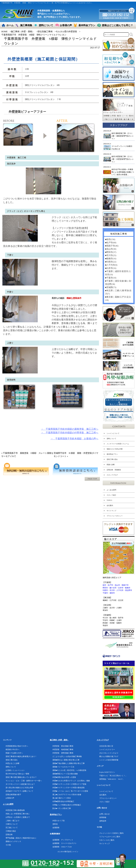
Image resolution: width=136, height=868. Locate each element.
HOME (4, 32)
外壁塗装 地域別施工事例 (63, 749)
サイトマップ (111, 511)
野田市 (105, 588)
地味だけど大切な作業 (115, 449)
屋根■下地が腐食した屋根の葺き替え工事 (69, 763)
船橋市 (128, 588)
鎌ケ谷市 (113, 588)
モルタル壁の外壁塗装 (66, 32)
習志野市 (129, 590)
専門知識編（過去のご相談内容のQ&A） (21, 838)
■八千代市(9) (111, 265)
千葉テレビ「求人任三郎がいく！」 (113, 776)
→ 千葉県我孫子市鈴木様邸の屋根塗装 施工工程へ (70, 429)
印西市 (105, 590)
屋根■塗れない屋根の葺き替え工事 (66, 760)
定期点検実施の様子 (13, 795)
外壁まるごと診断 (12, 763)
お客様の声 (10, 798)
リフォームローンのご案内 (110, 837)
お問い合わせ (105, 814)
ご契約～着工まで (12, 821)
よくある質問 (111, 490)
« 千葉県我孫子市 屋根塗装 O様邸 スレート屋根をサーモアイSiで (27, 455)
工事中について (12, 824)
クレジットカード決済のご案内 (111, 833)
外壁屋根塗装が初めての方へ (17, 746)
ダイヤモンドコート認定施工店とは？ (20, 784)
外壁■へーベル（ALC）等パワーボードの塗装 (70, 791)
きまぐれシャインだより (109, 753)
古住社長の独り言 (106, 746)
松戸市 (110, 585)
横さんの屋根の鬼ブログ (109, 756)
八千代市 (120, 590)
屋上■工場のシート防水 (62, 798)
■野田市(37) (111, 252)
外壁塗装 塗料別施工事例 (63, 753)
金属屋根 (56, 828)
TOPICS (109, 500)
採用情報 (103, 817)
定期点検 (9, 834)
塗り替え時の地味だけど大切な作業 (19, 788)
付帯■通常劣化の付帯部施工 (63, 801)
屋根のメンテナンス (13, 841)
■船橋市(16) (111, 259)
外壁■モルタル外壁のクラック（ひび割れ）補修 (71, 781)
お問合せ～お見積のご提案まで (18, 817)
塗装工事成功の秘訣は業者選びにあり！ (21, 756)
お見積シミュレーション (15, 770)
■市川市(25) (111, 255)
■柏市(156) (110, 239)
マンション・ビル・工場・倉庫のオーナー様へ (24, 781)
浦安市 (112, 593)
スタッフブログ (112, 475)
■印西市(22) (111, 262)
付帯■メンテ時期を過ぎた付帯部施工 (67, 805)
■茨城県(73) (111, 287)
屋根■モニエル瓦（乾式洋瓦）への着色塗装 (69, 770)
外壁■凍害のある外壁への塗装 (64, 777)
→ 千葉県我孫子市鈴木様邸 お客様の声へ (74, 439)
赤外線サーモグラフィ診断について (19, 791)
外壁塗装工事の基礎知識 (15, 810)
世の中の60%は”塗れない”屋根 (17, 774)
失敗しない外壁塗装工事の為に (18, 814)
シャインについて (113, 433)
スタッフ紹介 (111, 495)
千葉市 (105, 593)
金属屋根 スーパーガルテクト (65, 843)
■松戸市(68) (111, 243)
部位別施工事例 (45, 32)
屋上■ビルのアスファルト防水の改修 (67, 795)
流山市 (117, 585)
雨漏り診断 (111, 465)
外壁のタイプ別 (59, 821)
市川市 (112, 590)
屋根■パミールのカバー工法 (63, 767)
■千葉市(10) (111, 278)
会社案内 (110, 505)
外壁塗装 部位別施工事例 (63, 746)
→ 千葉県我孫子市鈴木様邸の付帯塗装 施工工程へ (70, 433)
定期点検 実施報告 (114, 470)
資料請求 (103, 821)
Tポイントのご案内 (107, 840)
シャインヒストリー (107, 749)
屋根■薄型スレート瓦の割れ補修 (65, 774)
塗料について (111, 439)
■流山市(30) (111, 249)
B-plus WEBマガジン (107, 772)
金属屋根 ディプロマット (63, 840)
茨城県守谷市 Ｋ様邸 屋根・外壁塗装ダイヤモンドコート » (76, 455)
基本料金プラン (112, 454)
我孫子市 (125, 585)
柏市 (104, 585)
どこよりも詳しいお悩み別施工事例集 (67, 756)
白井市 (121, 588)
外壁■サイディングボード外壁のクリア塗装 (69, 784)
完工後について (12, 828)
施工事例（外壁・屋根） (23, 32)
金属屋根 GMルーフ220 (62, 847)
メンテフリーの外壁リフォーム (118, 444)
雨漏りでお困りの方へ (14, 753)
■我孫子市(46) (112, 246)
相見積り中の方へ (12, 749)
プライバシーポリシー (115, 516)
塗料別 (55, 824)
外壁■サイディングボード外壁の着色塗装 (69, 788)
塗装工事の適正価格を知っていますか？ (21, 777)
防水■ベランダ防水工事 (62, 808)
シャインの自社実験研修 (109, 760)
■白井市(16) (111, 268)
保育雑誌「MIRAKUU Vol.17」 (112, 779)
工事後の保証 (11, 831)
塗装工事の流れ (112, 459)
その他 (8, 845)
